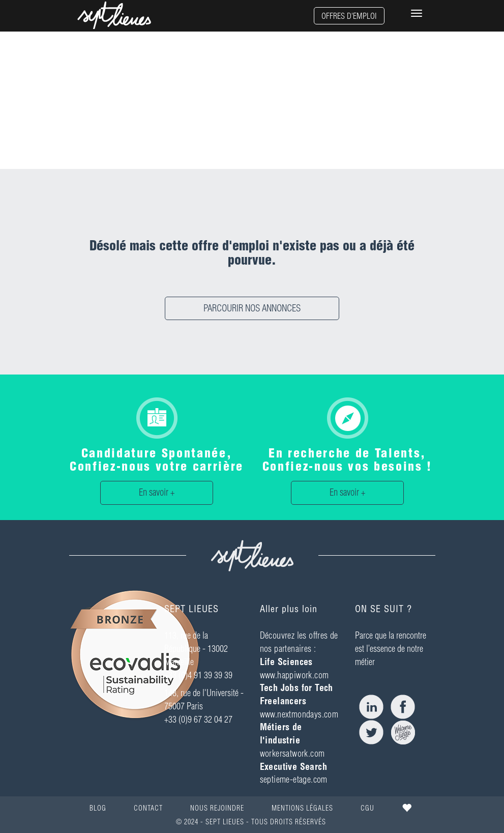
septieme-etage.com (294, 779)
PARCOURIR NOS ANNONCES (252, 308)
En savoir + (157, 492)
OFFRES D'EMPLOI (349, 16)
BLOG (98, 808)
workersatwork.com (292, 753)
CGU (367, 808)
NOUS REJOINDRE (217, 808)
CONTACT (148, 808)
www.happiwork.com (294, 675)
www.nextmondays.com (299, 714)
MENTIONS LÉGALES (302, 808)
